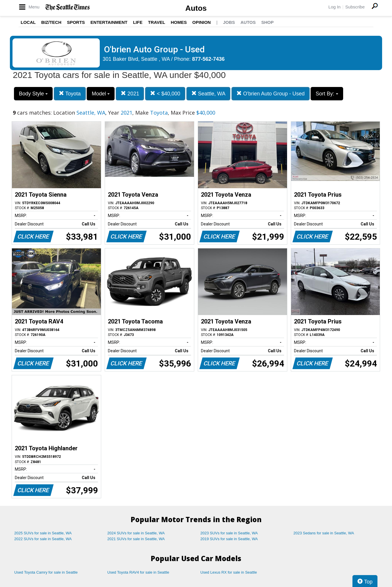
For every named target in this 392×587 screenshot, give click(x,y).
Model (101, 94)
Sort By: (327, 94)
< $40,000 (165, 94)
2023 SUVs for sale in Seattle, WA (229, 533)
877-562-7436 (209, 59)
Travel (157, 22)
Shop (267, 22)
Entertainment (109, 22)
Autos (196, 8)
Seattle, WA (208, 94)
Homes (179, 22)
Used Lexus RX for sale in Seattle (229, 572)
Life (138, 22)
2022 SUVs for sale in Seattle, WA (43, 539)
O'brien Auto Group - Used (271, 94)
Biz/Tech (51, 22)
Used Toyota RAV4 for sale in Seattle (138, 572)
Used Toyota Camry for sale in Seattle (46, 572)
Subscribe (355, 7)
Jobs (229, 22)
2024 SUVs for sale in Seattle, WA (136, 533)
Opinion (201, 22)
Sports (76, 22)
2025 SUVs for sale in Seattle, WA (43, 533)
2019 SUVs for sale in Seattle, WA (229, 539)
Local (28, 22)
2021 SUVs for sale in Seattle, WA (136, 539)
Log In (334, 7)
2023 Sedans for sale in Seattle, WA (324, 533)
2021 (130, 94)
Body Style (33, 94)
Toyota (70, 94)
